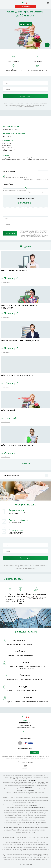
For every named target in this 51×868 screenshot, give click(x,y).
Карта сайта (25, 768)
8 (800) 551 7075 (14, 513)
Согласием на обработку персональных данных (34, 231)
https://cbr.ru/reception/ (25, 794)
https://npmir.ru (34, 806)
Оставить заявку (26, 24)
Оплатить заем (10, 601)
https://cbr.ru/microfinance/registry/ (26, 791)
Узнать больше (5, 282)
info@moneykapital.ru (25, 725)
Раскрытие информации (25, 762)
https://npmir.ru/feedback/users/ (38, 807)
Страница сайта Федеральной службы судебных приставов (18, 827)
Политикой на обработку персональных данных (31, 105)
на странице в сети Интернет (31, 822)
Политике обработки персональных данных (21, 844)
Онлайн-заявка (26, 7)
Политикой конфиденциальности (25, 106)
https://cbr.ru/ (29, 787)
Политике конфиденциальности (40, 844)
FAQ (25, 766)
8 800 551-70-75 (25, 723)
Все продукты (25, 463)
